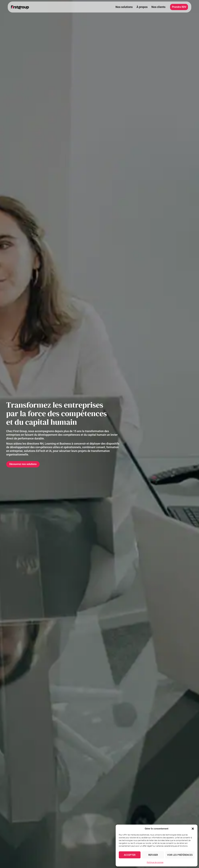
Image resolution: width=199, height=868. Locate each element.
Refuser (153, 855)
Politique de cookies (155, 862)
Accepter (130, 855)
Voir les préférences (180, 855)
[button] (193, 829)
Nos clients (158, 7)
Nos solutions (124, 7)
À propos (142, 7)
